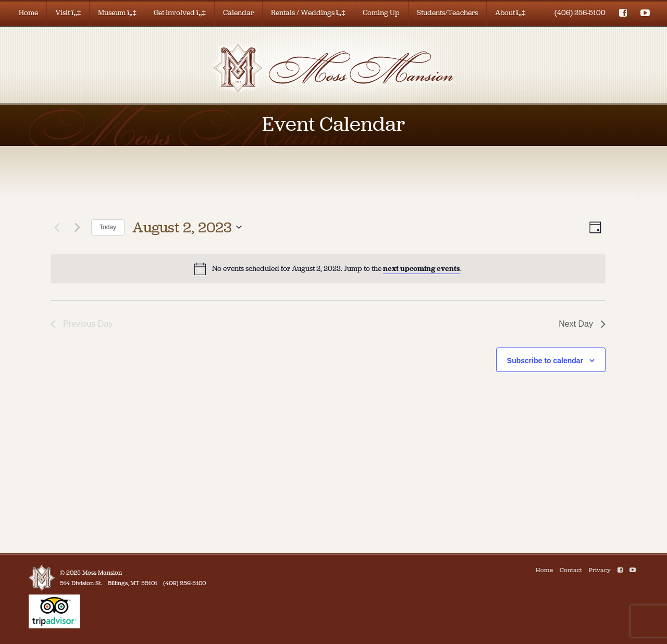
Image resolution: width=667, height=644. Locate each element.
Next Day (582, 324)
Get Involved (180, 13)
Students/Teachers (447, 13)
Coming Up (381, 13)
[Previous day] (57, 227)
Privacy (600, 570)
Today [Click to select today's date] (108, 227)
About (510, 13)
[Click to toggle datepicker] (187, 228)
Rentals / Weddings (308, 13)
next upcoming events (422, 269)
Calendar (238, 13)
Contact (571, 570)
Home (28, 13)
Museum (117, 13)
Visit (68, 13)
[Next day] (77, 227)
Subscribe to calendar (545, 361)
